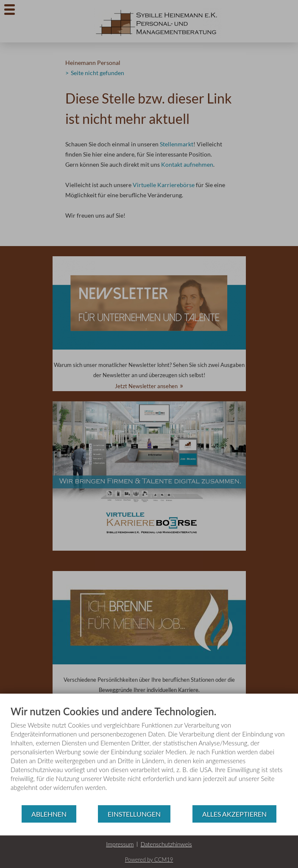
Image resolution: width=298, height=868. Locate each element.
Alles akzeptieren (234, 814)
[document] (149, 755)
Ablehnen (49, 814)
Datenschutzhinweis (166, 844)
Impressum (120, 844)
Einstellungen (134, 814)
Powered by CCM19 (149, 860)
